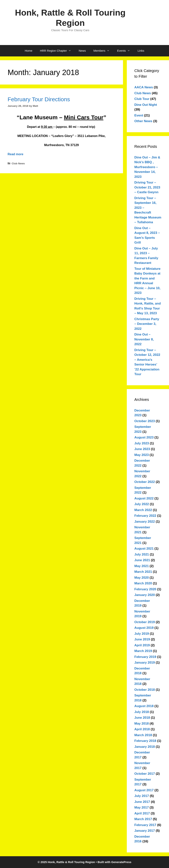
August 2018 (144, 706)
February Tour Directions (39, 99)
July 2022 (142, 504)
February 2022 (145, 516)
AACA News (144, 87)
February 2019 (145, 657)
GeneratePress (121, 862)
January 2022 (145, 522)
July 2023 (142, 443)
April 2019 (142, 645)
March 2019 (143, 651)
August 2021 (144, 549)
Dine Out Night (146, 105)
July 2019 (142, 634)
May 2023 (142, 455)
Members (103, 51)
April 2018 (142, 729)
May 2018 (142, 724)
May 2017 (142, 807)
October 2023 (145, 421)
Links (141, 51)
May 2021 (142, 566)
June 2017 (142, 802)
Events (125, 51)
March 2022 (143, 510)
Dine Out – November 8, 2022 (144, 339)
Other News (143, 121)
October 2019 (145, 622)
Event (139, 115)
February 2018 (145, 741)
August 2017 (144, 790)
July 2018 (142, 712)
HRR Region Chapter (57, 51)
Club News (18, 163)
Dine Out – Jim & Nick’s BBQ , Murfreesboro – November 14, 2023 (147, 167)
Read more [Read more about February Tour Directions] (15, 154)
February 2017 (145, 825)
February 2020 (145, 589)
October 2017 (145, 774)
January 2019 (145, 663)
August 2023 (144, 437)
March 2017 (143, 819)
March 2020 (143, 583)
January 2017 (145, 831)
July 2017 (142, 796)
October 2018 (145, 690)
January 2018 (145, 747)
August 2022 (144, 498)
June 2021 (142, 560)
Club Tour (142, 99)
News (82, 51)
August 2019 (144, 628)
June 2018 (142, 718)
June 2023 (142, 449)
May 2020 (142, 578)
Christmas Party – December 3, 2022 (147, 324)
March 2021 (143, 572)
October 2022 (145, 482)
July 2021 (142, 554)
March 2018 (143, 735)
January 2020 (145, 595)
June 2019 (142, 639)
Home (29, 51)
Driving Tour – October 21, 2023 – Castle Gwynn (147, 187)
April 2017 (142, 813)
